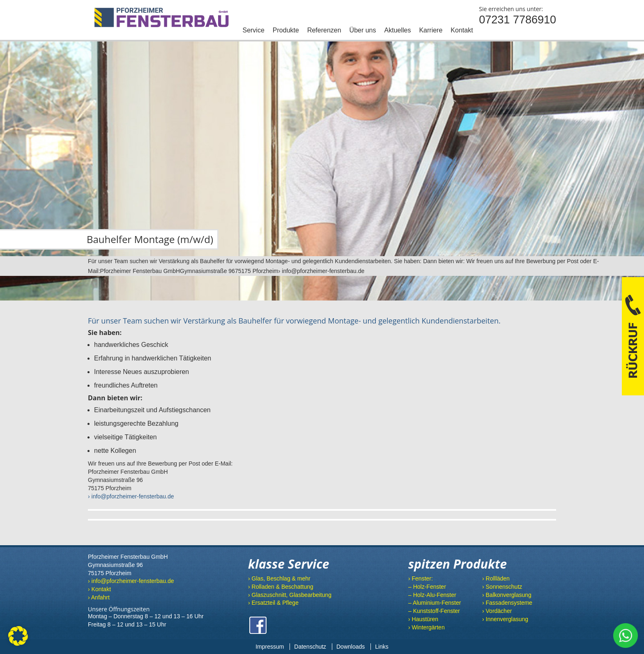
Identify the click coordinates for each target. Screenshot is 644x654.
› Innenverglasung (505, 619)
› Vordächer (497, 611)
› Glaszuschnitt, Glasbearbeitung (290, 595)
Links (382, 647)
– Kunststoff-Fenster (434, 611)
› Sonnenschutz (502, 587)
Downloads (351, 647)
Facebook (258, 625)
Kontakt (462, 30)
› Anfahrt (99, 597)
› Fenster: (421, 578)
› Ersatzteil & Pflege (273, 603)
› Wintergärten (427, 627)
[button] (18, 636)
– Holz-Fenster (427, 587)
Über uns (363, 30)
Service (253, 30)
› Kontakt (99, 589)
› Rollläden (496, 578)
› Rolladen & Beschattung (281, 587)
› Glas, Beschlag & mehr (279, 578)
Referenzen (324, 30)
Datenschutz (310, 647)
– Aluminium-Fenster (435, 603)
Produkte (286, 30)
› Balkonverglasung (507, 595)
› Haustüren (423, 619)
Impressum (270, 647)
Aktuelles (398, 30)
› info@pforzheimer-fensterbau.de (131, 496)
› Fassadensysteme (507, 603)
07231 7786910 (517, 20)
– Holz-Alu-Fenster (432, 595)
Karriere (431, 30)
